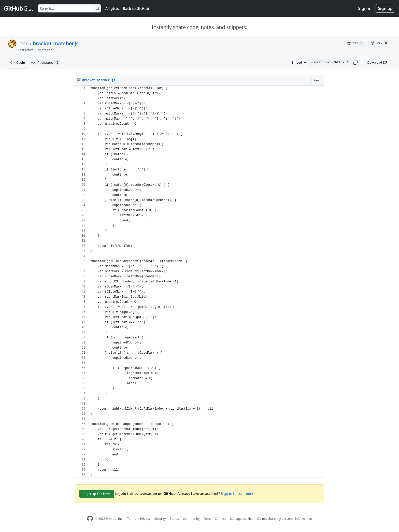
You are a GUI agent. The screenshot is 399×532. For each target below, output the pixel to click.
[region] (199, 282)
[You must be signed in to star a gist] (355, 43)
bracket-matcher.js (56, 43)
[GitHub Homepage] (90, 519)
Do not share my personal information (285, 519)
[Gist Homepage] (19, 8)
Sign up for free (97, 494)
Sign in (365, 8)
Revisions (46, 63)
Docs (207, 519)
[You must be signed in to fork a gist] (380, 43)
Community (191, 519)
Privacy (145, 519)
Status (174, 519)
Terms (132, 519)
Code (18, 62)
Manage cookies (241, 519)
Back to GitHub (136, 9)
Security (160, 519)
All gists (112, 9)
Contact (220, 519)
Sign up (385, 8)
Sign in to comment (237, 493)
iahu (24, 43)
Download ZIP (377, 62)
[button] (355, 63)
